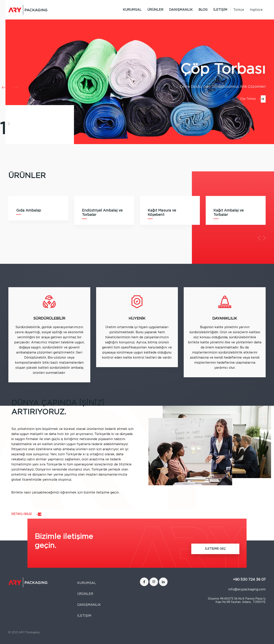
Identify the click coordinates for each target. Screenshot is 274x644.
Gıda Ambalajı (29, 211)
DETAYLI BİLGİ (21, 514)
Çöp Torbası (248, 99)
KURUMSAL (132, 10)
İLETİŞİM (220, 10)
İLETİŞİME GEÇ (215, 549)
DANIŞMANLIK (181, 10)
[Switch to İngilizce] (256, 10)
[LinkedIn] (163, 582)
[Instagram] (154, 582)
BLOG (203, 10)
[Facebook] (144, 582)
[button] (15, 87)
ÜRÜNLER (155, 10)
